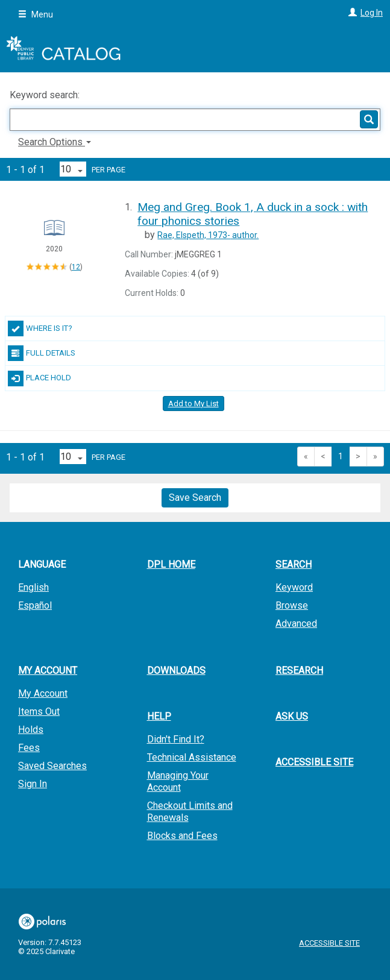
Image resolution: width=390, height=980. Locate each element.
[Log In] (351, 13)
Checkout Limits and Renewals (190, 812)
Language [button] (42, 564)
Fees (29, 748)
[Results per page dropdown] (73, 169)
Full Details (42, 353)
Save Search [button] (195, 498)
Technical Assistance (192, 757)
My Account (43, 693)
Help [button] (159, 716)
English (33, 587)
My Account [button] (48, 671)
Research (299, 671)
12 (76, 267)
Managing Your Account (178, 781)
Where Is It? (40, 328)
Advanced (296, 623)
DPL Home (171, 564)
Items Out (39, 711)
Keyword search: (46, 95)
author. (208, 235)
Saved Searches (52, 766)
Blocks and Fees (182, 836)
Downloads (176, 671)
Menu (36, 14)
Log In (372, 13)
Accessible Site (314, 762)
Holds (31, 730)
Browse (292, 605)
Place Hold (39, 378)
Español (35, 605)
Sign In (33, 784)
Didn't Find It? (176, 739)
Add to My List (193, 404)
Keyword (294, 587)
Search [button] (294, 564)
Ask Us (292, 716)
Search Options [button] (55, 142)
